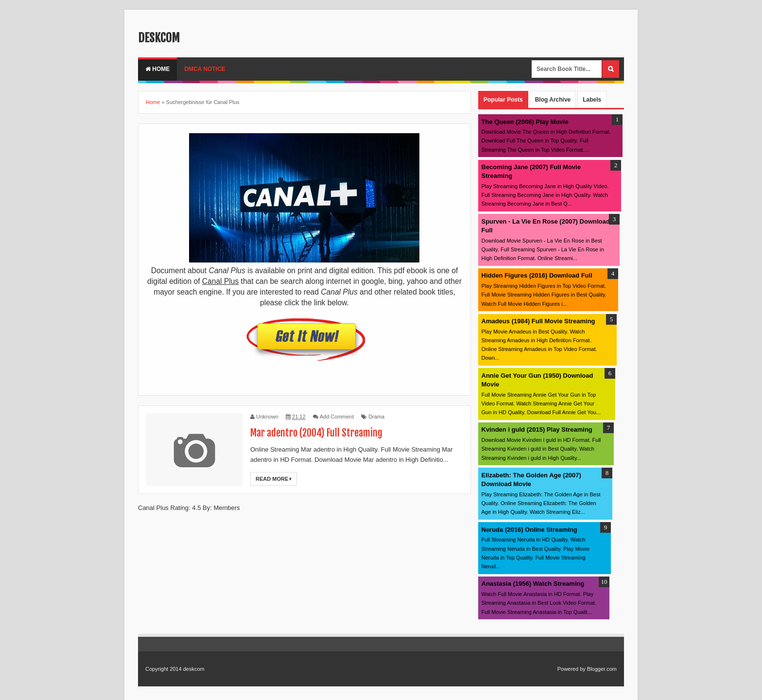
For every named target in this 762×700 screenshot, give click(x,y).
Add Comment (337, 417)
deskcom (159, 38)
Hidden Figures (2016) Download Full (537, 275)
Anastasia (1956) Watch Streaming (533, 584)
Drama (376, 417)
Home (157, 69)
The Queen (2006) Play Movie (525, 122)
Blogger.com (602, 669)
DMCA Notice (205, 69)
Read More (274, 479)
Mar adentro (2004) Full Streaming (316, 433)
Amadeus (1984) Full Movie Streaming (538, 321)
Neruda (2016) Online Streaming (529, 530)
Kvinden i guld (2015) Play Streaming (537, 429)
